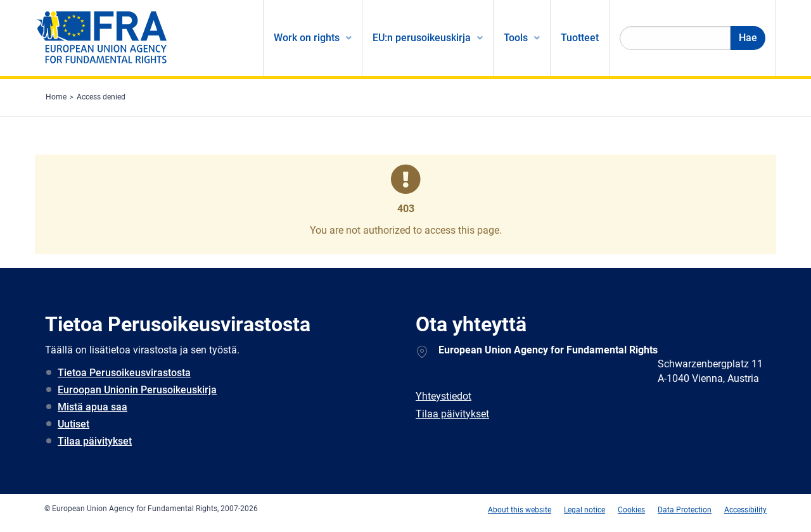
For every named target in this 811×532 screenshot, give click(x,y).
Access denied (101, 97)
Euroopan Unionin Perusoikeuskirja (137, 390)
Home (56, 97)
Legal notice (584, 510)
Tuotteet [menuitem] (580, 38)
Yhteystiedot (444, 396)
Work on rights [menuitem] (307, 38)
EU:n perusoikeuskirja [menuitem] (422, 38)
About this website (520, 510)
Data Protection (685, 510)
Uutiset (73, 424)
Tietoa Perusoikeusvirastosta (124, 373)
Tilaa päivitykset (95, 441)
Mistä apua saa (93, 407)
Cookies (631, 510)
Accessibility (745, 510)
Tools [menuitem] (516, 38)
